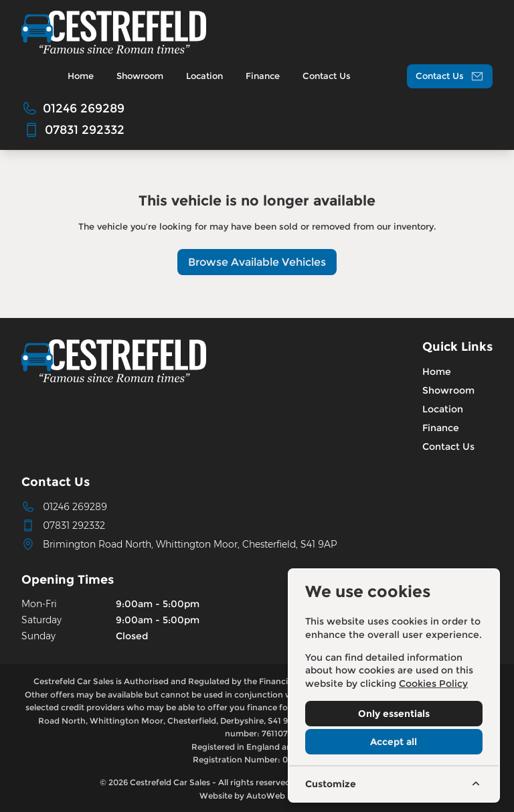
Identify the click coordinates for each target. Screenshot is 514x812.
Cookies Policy (433, 683)
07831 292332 (74, 525)
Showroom (448, 390)
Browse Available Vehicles (257, 262)
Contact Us (448, 446)
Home (437, 372)
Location (443, 409)
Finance (441, 428)
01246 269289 (75, 507)
